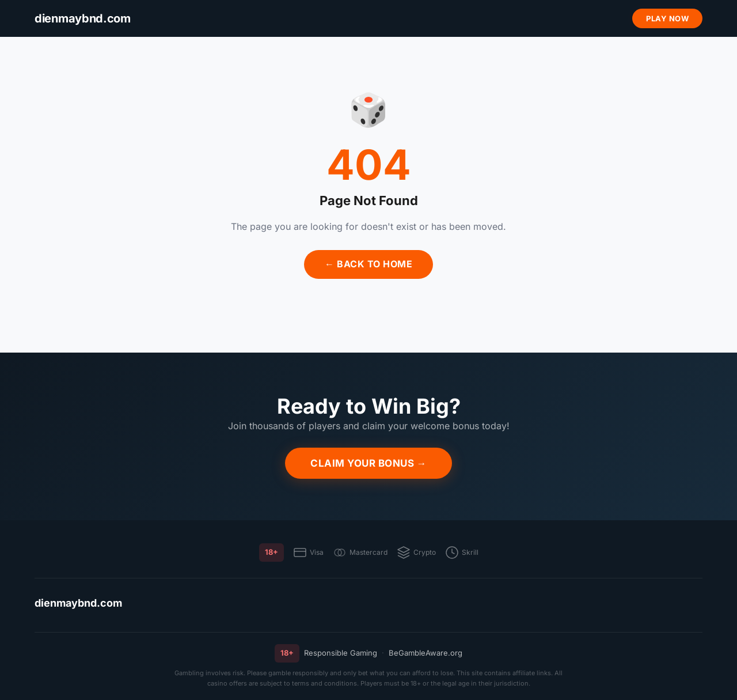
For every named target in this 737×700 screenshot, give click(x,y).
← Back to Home (368, 264)
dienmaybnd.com (78, 603)
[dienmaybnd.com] (83, 19)
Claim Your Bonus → (368, 463)
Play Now (667, 18)
